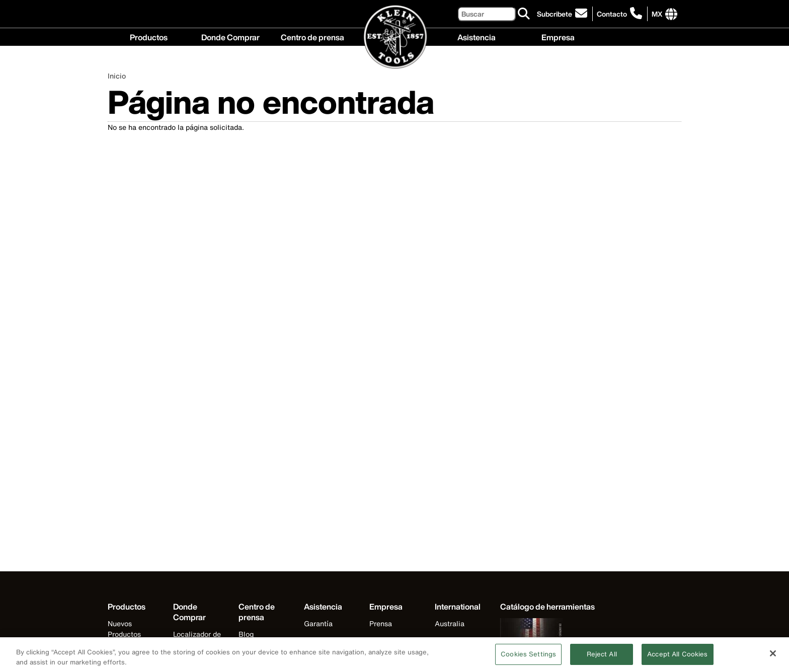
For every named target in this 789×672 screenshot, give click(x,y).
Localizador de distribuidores (197, 639)
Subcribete (555, 14)
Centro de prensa (312, 36)
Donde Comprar (230, 36)
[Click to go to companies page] (657, 14)
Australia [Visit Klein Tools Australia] (450, 623)
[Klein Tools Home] (395, 38)
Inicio (117, 76)
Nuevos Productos (124, 629)
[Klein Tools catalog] (547, 607)
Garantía (318, 623)
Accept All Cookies (677, 658)
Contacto (612, 14)
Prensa (381, 623)
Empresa (558, 36)
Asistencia (477, 36)
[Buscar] (487, 14)
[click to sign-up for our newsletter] (564, 14)
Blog (246, 634)
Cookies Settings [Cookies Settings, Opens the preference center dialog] (528, 658)
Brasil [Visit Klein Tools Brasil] (444, 640)
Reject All (602, 658)
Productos (149, 36)
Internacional (391, 640)
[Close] (773, 657)
